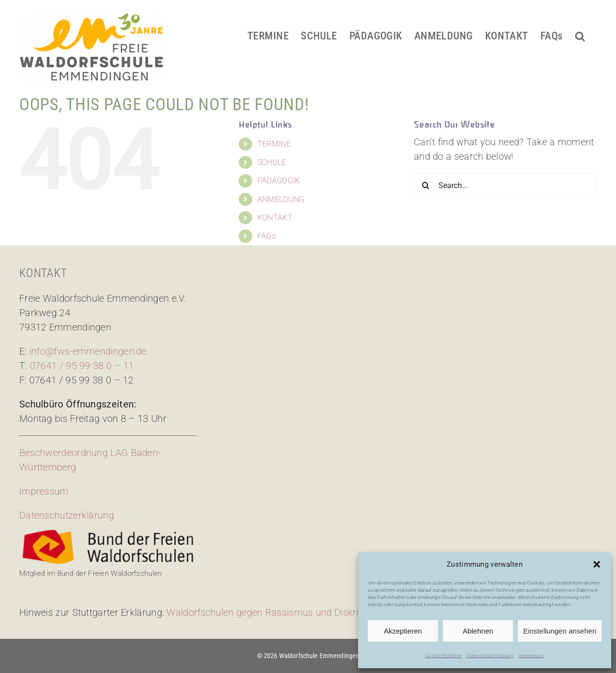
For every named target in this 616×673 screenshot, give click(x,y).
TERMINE (274, 144)
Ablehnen (478, 631)
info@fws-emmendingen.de (88, 351)
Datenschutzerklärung (490, 655)
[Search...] (505, 185)
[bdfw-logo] (108, 532)
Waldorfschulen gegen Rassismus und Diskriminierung (284, 612)
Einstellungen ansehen (560, 631)
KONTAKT (275, 218)
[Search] (426, 185)
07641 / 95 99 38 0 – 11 (82, 366)
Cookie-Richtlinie (443, 655)
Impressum (531, 655)
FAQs (267, 236)
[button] (597, 564)
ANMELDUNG (281, 199)
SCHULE (272, 162)
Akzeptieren (403, 631)
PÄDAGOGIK (279, 181)
